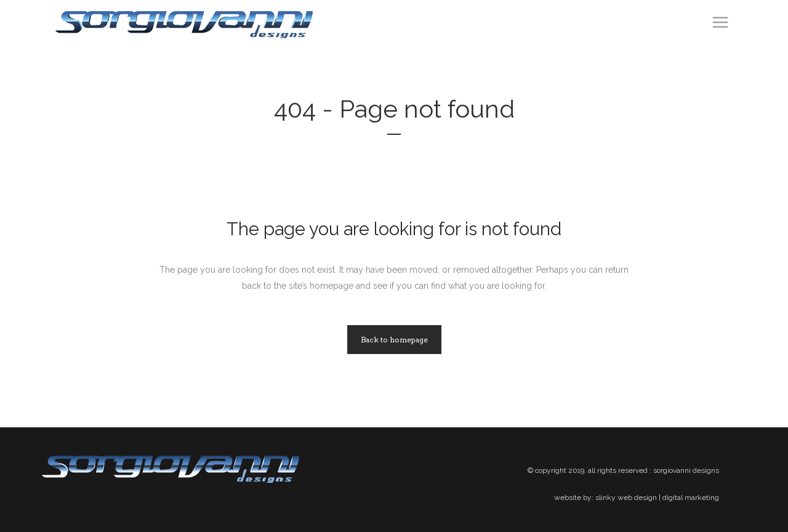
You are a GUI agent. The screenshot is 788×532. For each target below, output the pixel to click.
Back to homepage (394, 340)
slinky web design (626, 498)
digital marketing (691, 498)
